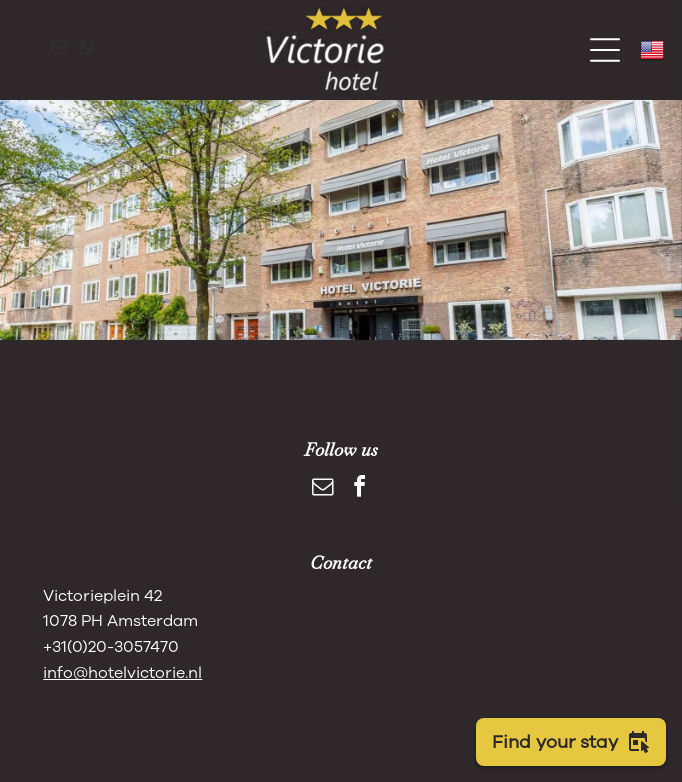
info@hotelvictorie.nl (122, 673)
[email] (59, 49)
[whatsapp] (87, 49)
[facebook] (360, 489)
